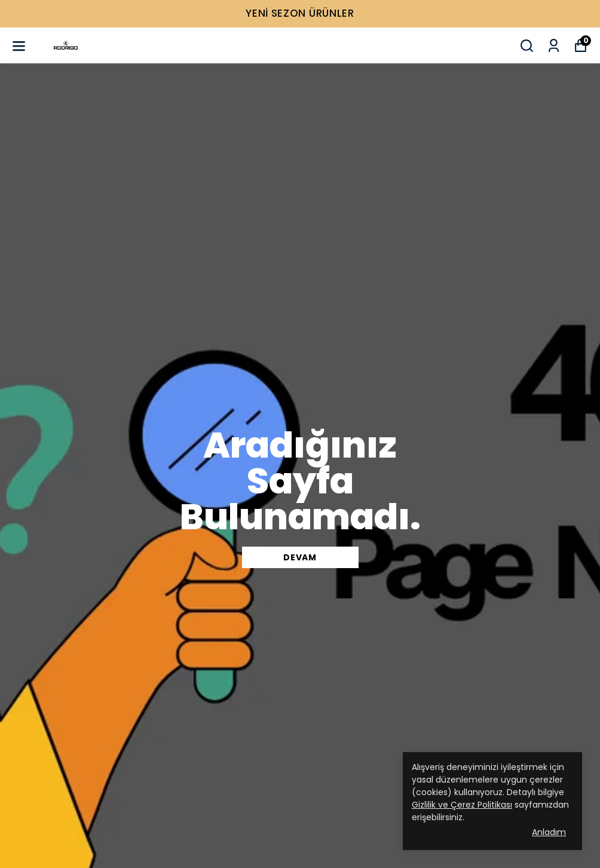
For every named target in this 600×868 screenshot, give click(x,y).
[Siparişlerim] (554, 46)
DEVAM (300, 557)
